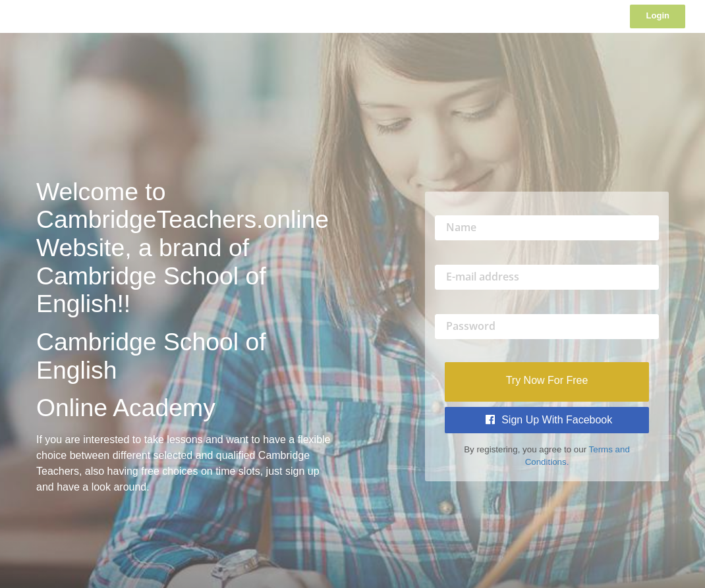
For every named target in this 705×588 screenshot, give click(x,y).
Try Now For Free (547, 380)
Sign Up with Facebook (549, 420)
